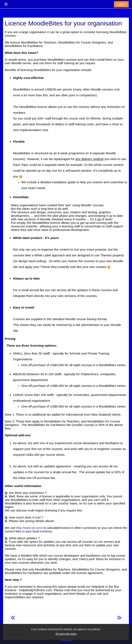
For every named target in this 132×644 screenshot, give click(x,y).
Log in (121, 4)
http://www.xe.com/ (29, 528)
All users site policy (66, 634)
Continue (66, 640)
